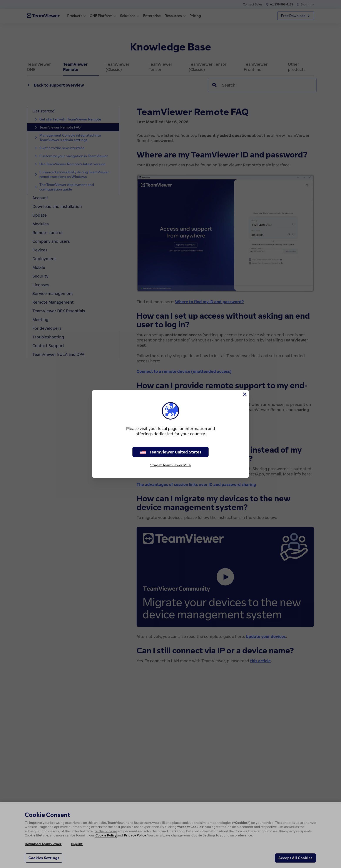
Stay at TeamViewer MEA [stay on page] (170, 465)
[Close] (244, 394)
